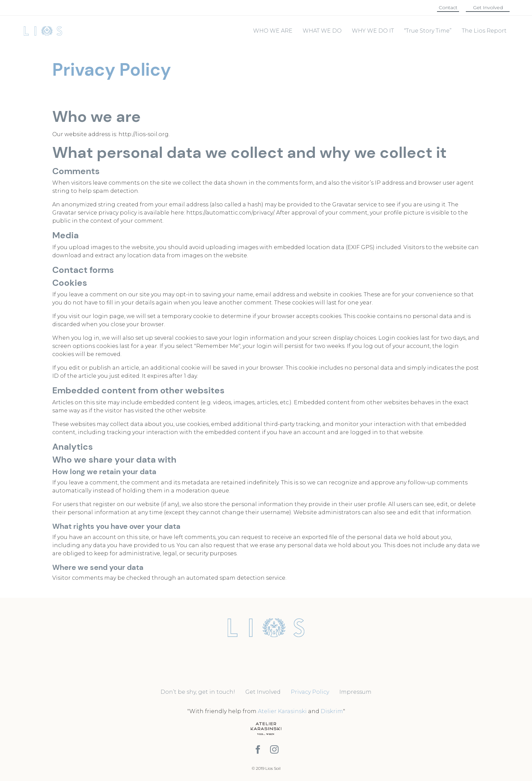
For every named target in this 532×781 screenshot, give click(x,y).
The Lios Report (484, 31)
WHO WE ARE (273, 31)
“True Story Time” (428, 31)
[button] (448, 8)
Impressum (355, 692)
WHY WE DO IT (373, 31)
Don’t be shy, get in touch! (198, 692)
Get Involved (263, 692)
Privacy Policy (310, 692)
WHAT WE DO (322, 31)
